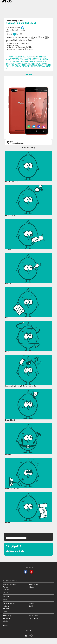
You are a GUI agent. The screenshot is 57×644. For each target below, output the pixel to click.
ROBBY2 (18, 65)
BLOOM (11, 56)
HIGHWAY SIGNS (25, 58)
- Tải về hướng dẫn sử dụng (15, 143)
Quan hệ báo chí (33, 616)
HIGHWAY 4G (42, 56)
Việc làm (6, 625)
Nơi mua (31, 587)
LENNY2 (39, 60)
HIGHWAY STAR (37, 58)
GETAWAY (30, 56)
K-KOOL (21, 60)
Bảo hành (6, 609)
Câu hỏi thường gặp (9, 604)
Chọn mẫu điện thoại (28, 148)
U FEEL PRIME (25, 67)
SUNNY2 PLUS (32, 65)
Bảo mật (29, 630)
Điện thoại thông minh (10, 585)
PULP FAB (25, 62)
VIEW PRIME (41, 67)
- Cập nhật (10, 141)
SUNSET (41, 65)
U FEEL (9, 67)
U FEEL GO (16, 67)
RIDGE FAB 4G (36, 63)
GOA (35, 56)
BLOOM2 (17, 56)
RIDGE (28, 63)
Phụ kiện (6, 587)
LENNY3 (45, 60)
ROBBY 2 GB (10, 65)
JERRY (45, 58)
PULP (18, 62)
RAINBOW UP (21, 63)
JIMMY (15, 60)
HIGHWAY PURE (14, 58)
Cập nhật (31, 604)
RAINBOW (32, 62)
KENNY (27, 60)
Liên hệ (31, 606)
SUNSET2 (48, 65)
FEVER (24, 56)
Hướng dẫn (6, 606)
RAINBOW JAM (41, 62)
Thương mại (7, 618)
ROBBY (44, 63)
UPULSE (34, 67)
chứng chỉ (6, 590)
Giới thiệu (6, 597)
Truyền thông (7, 616)
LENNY (32, 60)
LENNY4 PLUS (10, 62)
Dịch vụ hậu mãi (33, 618)
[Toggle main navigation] (53, 2)
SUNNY (24, 65)
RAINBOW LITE (11, 63)
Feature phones (33, 585)
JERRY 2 (9, 60)
